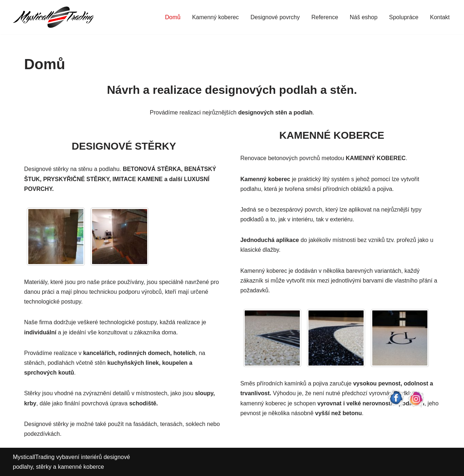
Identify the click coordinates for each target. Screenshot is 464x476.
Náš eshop (364, 17)
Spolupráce (404, 17)
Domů (173, 17)
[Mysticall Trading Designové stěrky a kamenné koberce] (53, 17)
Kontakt (440, 17)
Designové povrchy (275, 17)
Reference (325, 17)
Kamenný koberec (216, 17)
